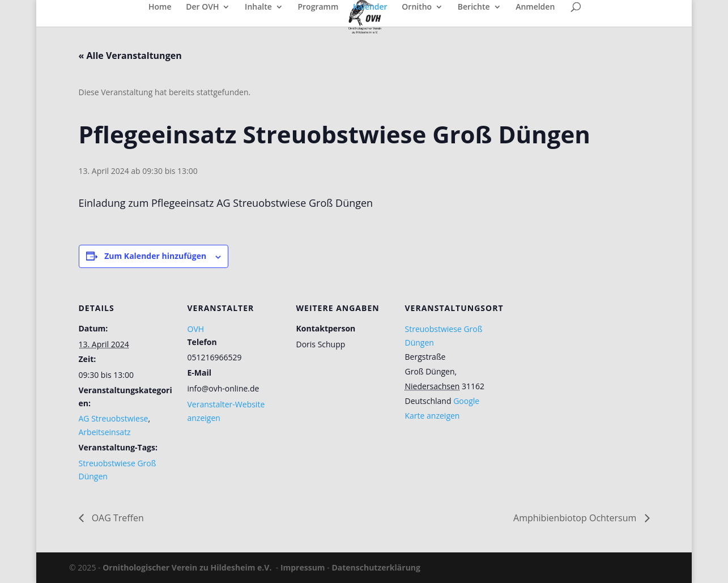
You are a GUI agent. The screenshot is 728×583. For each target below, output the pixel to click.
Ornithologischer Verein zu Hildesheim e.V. (187, 567)
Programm (318, 7)
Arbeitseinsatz (105, 432)
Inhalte (258, 7)
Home (160, 7)
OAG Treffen (117, 518)
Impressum (303, 567)
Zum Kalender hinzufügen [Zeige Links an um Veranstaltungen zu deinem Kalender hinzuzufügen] (155, 256)
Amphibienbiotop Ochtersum (576, 518)
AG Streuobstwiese (114, 418)
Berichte (474, 7)
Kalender (370, 7)
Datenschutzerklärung (376, 567)
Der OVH (202, 7)
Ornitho (417, 7)
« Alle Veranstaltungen (130, 56)
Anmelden (535, 7)
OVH (196, 329)
